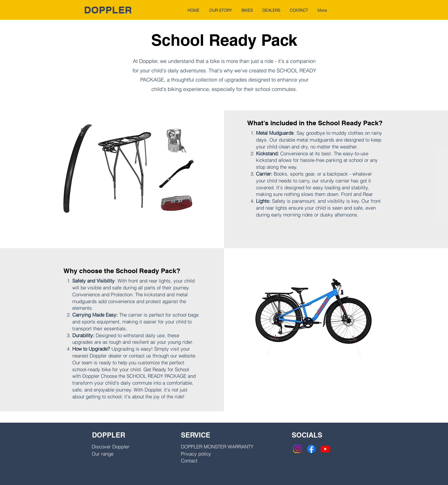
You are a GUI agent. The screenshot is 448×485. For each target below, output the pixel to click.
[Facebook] (311, 449)
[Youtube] (325, 449)
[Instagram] (297, 449)
